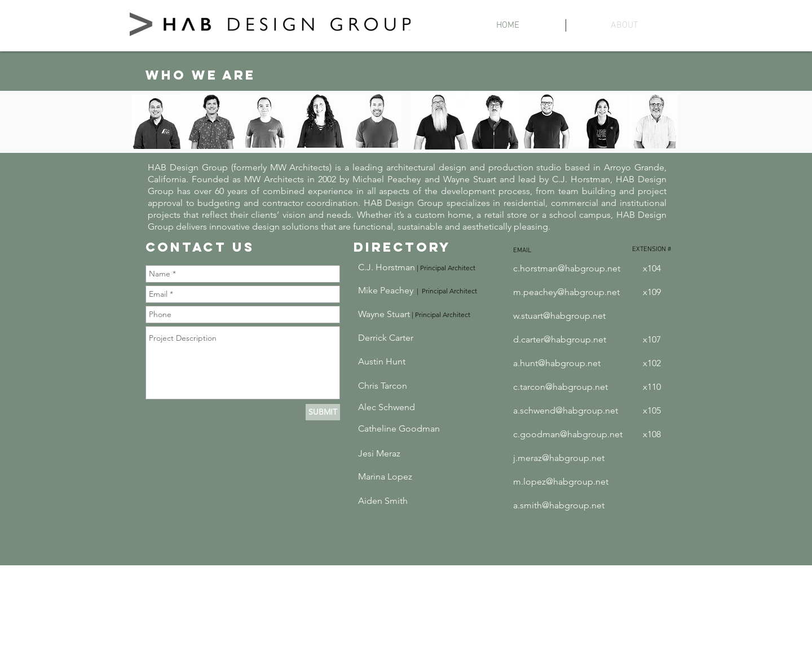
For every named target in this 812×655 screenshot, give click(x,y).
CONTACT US (200, 247)
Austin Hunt (382, 361)
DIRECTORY (402, 247)
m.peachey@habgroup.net (566, 292)
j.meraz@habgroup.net (559, 458)
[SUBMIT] (323, 412)
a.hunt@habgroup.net (557, 363)
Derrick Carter (386, 338)
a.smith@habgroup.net (559, 505)
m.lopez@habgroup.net (561, 482)
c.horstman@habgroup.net (567, 268)
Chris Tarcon (383, 386)
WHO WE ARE (200, 75)
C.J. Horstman (387, 267)
